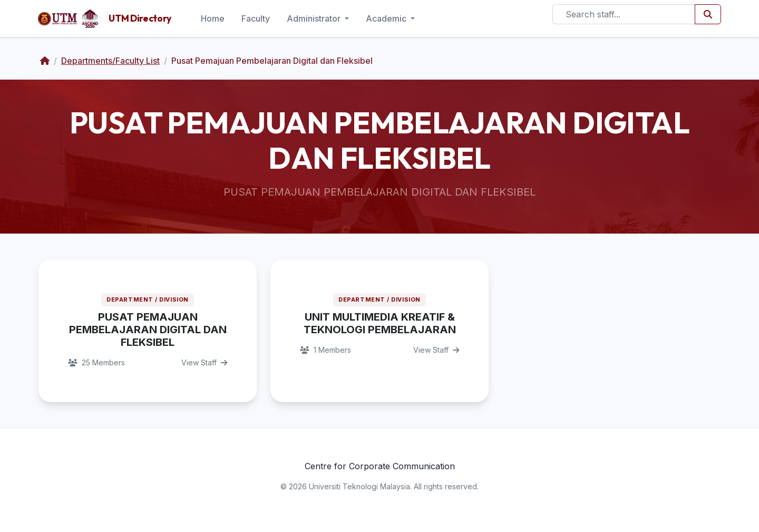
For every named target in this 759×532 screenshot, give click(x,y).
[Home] (45, 61)
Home (213, 18)
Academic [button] (387, 18)
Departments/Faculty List (110, 61)
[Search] (624, 14)
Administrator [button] (315, 18)
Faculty (256, 18)
